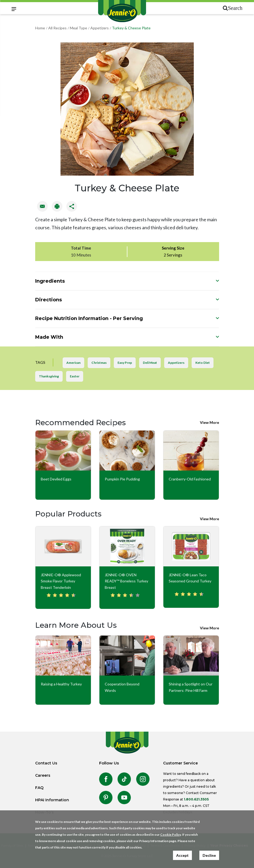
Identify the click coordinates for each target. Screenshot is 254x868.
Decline (209, 855)
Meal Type (78, 28)
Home (40, 28)
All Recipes (57, 28)
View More (209, 422)
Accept (182, 855)
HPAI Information (52, 800)
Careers (43, 775)
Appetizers (100, 28)
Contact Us (46, 763)
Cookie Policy (170, 835)
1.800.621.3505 (196, 799)
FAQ (39, 788)
